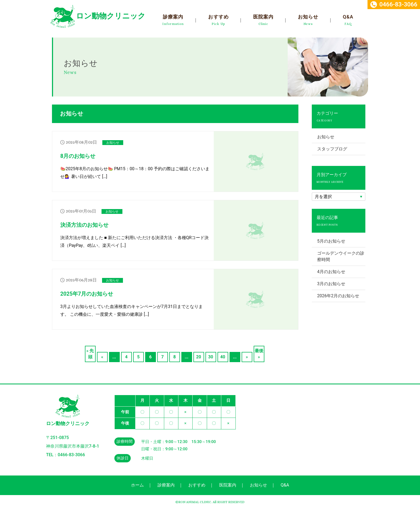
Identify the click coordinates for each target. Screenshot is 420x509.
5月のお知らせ (331, 241)
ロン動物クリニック (111, 16)
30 (211, 357)
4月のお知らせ (331, 272)
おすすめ (218, 17)
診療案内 (173, 17)
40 (223, 357)
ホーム (137, 485)
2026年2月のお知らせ (338, 296)
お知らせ (308, 17)
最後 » (259, 354)
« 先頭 (90, 354)
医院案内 (263, 17)
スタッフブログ (332, 149)
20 (198, 357)
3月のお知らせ (331, 284)
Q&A (348, 17)
